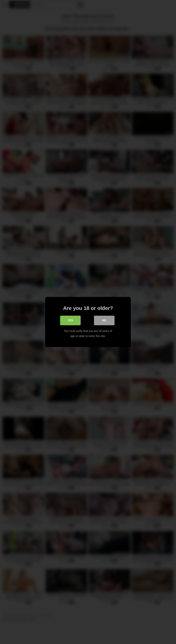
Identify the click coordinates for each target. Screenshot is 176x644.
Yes (70, 320)
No (104, 320)
